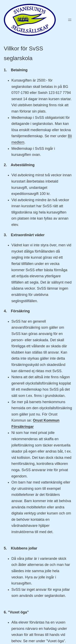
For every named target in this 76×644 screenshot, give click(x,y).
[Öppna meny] (70, 20)
